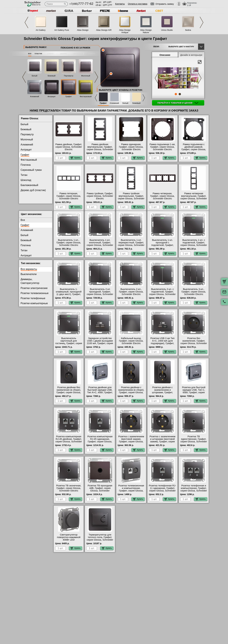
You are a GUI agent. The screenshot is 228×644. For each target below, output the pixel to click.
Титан (24, 175)
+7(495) (81, 4)
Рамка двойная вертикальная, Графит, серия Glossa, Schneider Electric (100, 148)
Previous (26, 22)
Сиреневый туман (31, 170)
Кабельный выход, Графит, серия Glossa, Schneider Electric (131, 343)
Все (23, 223)
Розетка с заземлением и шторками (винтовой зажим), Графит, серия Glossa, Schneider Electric (162, 444)
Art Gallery (41, 30)
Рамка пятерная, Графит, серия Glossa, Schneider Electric (69, 196)
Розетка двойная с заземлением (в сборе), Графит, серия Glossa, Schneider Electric (131, 394)
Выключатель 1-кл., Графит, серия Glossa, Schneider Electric (69, 245)
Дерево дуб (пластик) (33, 190)
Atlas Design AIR (104, 30)
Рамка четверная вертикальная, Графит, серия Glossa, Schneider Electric (194, 197)
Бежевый (52, 76)
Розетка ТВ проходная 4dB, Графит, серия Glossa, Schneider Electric (100, 492)
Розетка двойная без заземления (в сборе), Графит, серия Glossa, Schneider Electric (69, 394)
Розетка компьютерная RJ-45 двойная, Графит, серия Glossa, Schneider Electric (69, 443)
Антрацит (51, 96)
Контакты (120, 4)
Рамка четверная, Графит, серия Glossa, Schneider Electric (162, 196)
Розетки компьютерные (34, 306)
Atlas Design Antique (125, 31)
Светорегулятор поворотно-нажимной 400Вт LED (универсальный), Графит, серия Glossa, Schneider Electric (69, 544)
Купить (76, 158)
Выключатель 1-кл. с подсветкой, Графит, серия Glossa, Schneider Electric (194, 246)
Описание (165, 55)
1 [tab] (176, 94)
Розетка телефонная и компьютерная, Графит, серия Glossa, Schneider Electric (194, 492)
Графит (69, 96)
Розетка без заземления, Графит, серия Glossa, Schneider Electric (194, 345)
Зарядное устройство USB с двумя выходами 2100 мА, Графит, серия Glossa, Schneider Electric (100, 346)
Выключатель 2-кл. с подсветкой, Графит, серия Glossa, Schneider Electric (162, 295)
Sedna (188, 30)
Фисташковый (86, 96)
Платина (26, 165)
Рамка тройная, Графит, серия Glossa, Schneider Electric (100, 196)
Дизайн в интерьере (191, 55)
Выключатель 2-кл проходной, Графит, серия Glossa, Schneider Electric (100, 295)
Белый (35, 76)
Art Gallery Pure (62, 30)
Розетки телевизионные (35, 296)
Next (202, 22)
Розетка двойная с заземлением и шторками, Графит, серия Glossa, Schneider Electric (162, 395)
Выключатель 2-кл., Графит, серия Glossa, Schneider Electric (131, 294)
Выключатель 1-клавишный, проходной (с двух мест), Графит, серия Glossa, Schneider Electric (69, 297)
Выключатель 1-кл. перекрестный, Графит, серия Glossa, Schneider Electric (131, 246)
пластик (38, 53)
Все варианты (29, 272)
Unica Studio (167, 30)
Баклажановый (29, 185)
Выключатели (29, 277)
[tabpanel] (178, 78)
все (30, 53)
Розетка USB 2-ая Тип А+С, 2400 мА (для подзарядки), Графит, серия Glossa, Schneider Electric (162, 346)
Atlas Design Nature (146, 31)
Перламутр (69, 76)
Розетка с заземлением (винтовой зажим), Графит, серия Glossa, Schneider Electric (131, 443)
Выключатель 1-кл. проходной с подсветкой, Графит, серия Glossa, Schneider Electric (162, 248)
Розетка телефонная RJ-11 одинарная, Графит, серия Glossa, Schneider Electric (162, 492)
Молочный (86, 76)
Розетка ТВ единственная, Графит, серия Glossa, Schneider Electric (194, 443)
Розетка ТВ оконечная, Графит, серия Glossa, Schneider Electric (69, 491)
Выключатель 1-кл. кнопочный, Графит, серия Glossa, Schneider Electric (100, 246)
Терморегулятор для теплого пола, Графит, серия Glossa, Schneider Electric (100, 541)
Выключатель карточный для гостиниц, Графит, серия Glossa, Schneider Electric (69, 346)
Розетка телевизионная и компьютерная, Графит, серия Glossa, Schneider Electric (131, 492)
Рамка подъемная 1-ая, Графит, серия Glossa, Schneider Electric (162, 147)
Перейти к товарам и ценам (178, 103)
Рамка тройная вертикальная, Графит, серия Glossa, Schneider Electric (131, 197)
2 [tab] (180, 94)
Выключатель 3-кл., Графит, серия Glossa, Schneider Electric (194, 294)
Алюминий (35, 96)
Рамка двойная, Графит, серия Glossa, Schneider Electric (69, 147)
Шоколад (26, 180)
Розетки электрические (34, 291)
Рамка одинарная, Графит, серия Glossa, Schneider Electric (131, 147)
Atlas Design (83, 30)
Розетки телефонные (33, 301)
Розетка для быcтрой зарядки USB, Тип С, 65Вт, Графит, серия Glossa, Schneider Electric (194, 395)
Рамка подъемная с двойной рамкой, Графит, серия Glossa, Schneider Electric (194, 148)
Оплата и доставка (138, 4)
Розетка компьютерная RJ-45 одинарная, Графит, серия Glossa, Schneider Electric (100, 443)
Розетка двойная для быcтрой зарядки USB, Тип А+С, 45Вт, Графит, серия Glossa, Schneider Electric (100, 395)
